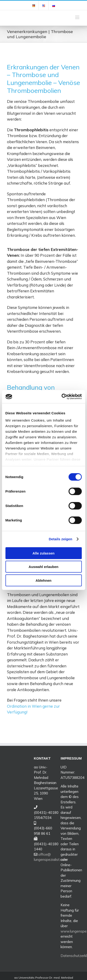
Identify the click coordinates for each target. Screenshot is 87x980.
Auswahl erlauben (43, 567)
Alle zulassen (43, 553)
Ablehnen (43, 580)
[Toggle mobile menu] (78, 17)
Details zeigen (60, 539)
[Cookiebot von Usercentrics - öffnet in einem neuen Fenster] (62, 397)
